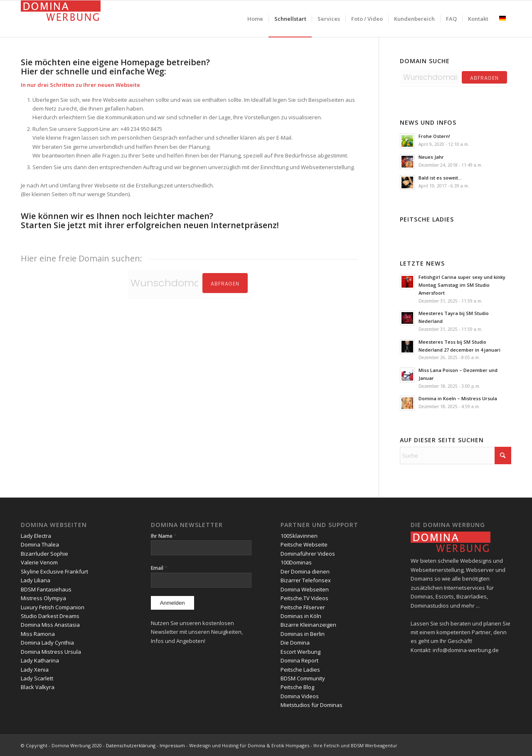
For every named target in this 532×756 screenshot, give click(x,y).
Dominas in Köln (301, 616)
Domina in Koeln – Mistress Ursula (458, 398)
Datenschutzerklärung (131, 745)
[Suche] (456, 456)
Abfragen (225, 284)
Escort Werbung (300, 652)
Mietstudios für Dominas (312, 705)
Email (159, 568)
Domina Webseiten (305, 589)
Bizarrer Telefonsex (306, 580)
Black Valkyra (38, 687)
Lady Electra (36, 536)
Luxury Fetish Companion (53, 607)
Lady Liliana (36, 580)
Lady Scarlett (37, 678)
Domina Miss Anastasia (50, 625)
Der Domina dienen (305, 571)
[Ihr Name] (201, 548)
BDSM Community (303, 678)
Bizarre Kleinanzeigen (308, 625)
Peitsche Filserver (303, 607)
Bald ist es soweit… (440, 178)
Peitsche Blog (297, 687)
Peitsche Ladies (300, 670)
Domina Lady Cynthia (47, 643)
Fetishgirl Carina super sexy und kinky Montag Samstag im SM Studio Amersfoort (462, 285)
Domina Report (299, 660)
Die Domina (295, 643)
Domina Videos (300, 696)
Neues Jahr (431, 157)
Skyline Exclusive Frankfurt (54, 571)
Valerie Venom (39, 562)
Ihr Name (164, 536)
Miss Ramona (38, 634)
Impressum (172, 745)
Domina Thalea (40, 544)
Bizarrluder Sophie (44, 554)
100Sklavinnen (299, 536)
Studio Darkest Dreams (50, 616)
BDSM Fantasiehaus (46, 589)
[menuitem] (255, 19)
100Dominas (296, 562)
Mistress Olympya (43, 598)
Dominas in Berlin (303, 634)
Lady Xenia (35, 670)
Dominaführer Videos (308, 554)
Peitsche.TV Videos (304, 598)
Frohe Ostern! (434, 136)
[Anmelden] (172, 603)
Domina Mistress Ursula (51, 652)
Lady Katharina (40, 660)
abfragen (484, 78)
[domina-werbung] (61, 19)
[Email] (201, 580)
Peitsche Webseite (304, 544)
